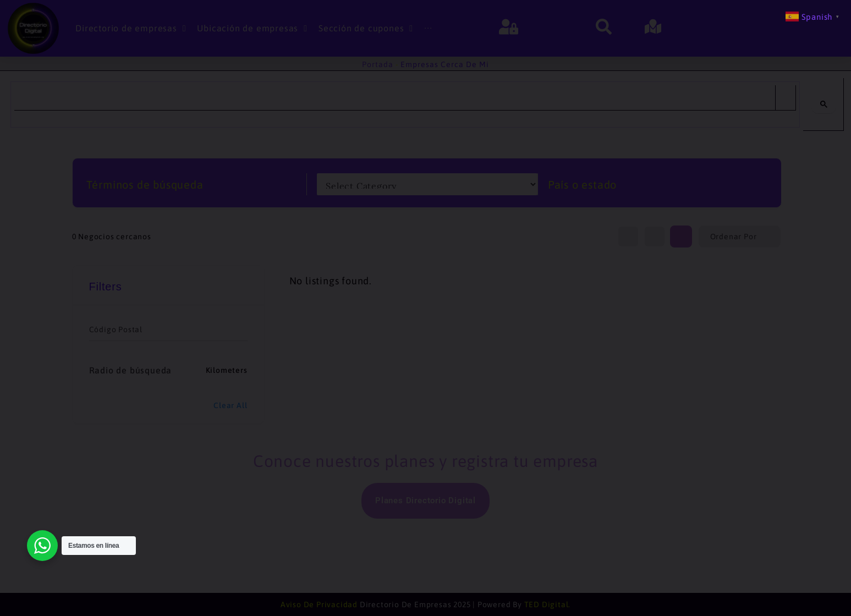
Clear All (230, 405)
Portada (378, 64)
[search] (395, 98)
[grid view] (681, 237)
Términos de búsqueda (145, 185)
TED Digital (547, 604)
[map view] (655, 237)
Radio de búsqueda (131, 370)
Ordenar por (734, 237)
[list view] (628, 237)
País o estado (582, 185)
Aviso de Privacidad (319, 604)
